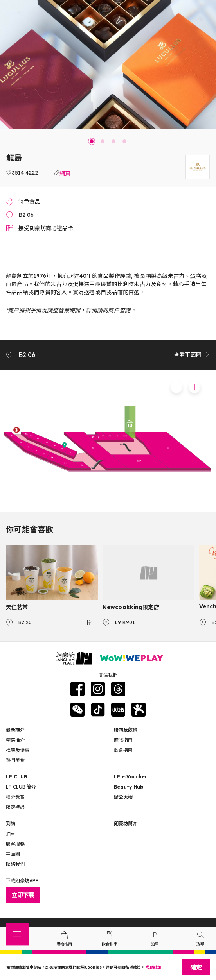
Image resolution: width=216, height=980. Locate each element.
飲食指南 (123, 750)
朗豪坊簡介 (126, 824)
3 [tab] (113, 141)
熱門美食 (15, 760)
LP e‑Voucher (130, 777)
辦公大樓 (123, 797)
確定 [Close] (196, 967)
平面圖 (13, 854)
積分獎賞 (15, 797)
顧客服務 (15, 844)
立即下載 (23, 895)
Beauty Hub (129, 787)
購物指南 (123, 740)
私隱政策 (154, 967)
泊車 (11, 834)
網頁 (65, 173)
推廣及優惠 (18, 750)
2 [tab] (103, 141)
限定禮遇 (15, 807)
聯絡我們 (15, 864)
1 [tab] (92, 141)
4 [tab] (124, 141)
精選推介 (15, 740)
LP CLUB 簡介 (21, 787)
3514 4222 (25, 173)
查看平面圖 (192, 355)
